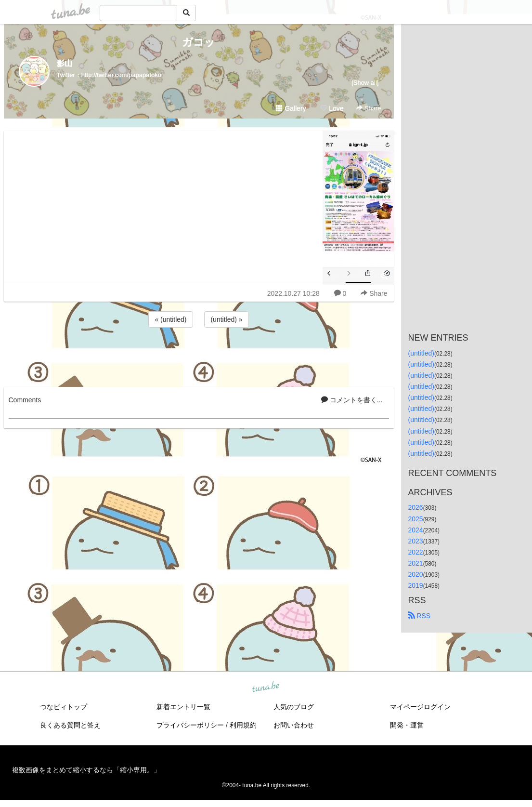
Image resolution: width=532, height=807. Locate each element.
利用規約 (243, 725)
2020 (416, 574)
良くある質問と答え (70, 725)
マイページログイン (420, 707)
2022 (416, 552)
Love (332, 108)
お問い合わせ (294, 725)
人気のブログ (294, 707)
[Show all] (365, 83)
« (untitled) (170, 319)
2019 (416, 585)
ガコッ (199, 42)
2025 (416, 519)
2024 (416, 530)
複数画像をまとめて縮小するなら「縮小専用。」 (86, 770)
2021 (416, 563)
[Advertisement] (199, 356)
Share (369, 108)
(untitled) (421, 353)
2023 (416, 541)
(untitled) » (226, 319)
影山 (65, 63)
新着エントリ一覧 (183, 707)
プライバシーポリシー (190, 725)
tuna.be (266, 688)
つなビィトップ (64, 707)
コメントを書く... (352, 400)
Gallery (291, 108)
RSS (420, 616)
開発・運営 (407, 725)
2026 (416, 507)
